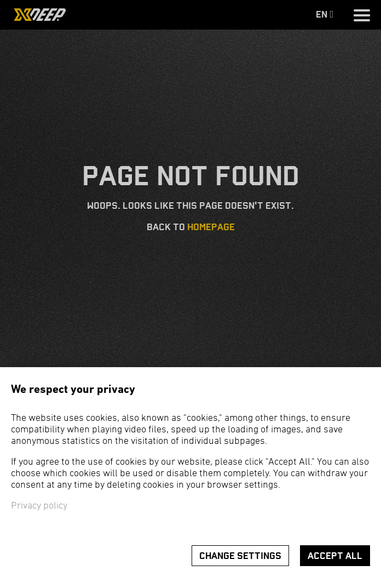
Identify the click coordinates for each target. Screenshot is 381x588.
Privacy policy (39, 506)
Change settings (240, 556)
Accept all (335, 556)
